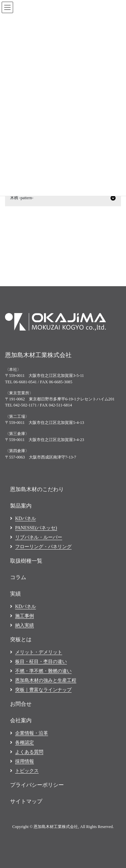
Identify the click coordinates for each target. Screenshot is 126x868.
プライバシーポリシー (37, 785)
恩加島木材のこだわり (37, 489)
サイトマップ (26, 801)
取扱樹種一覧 (26, 561)
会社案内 (21, 720)
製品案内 (21, 506)
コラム (18, 577)
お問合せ (21, 704)
